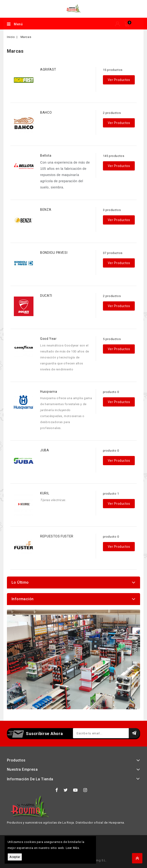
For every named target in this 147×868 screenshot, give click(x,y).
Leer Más (72, 848)
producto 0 (111, 392)
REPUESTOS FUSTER (57, 536)
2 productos (112, 113)
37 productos (113, 253)
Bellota (46, 156)
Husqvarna (49, 392)
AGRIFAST (48, 69)
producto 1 (111, 494)
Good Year (48, 339)
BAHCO (46, 112)
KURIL (45, 493)
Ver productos (119, 80)
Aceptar (15, 857)
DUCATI (46, 296)
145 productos (114, 156)
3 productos (112, 210)
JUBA (45, 450)
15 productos (113, 70)
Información (22, 599)
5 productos (112, 339)
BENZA (46, 210)
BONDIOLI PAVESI (54, 253)
